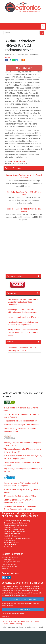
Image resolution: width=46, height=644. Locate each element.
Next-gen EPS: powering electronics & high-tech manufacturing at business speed (24, 332)
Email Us (5, 568)
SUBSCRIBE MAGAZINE (23, 609)
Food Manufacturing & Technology (16, 525)
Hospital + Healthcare (11, 543)
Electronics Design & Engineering (16, 523)
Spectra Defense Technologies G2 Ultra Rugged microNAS (24, 176)
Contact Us (15, 621)
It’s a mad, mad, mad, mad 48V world (24, 317)
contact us (5, 617)
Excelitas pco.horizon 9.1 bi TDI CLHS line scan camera (24, 210)
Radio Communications (12, 534)
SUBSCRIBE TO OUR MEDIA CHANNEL (23, 599)
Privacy (6, 624)
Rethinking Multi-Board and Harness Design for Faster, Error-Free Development (23, 302)
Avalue (8, 57)
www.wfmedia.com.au (9, 566)
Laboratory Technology (12, 527)
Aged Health (8, 547)
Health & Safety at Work (12, 536)
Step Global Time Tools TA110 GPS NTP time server (24, 193)
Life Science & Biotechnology (14, 529)
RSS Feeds (35, 621)
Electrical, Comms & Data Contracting (17, 521)
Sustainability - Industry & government (17, 538)
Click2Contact (24, 68)
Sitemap (19, 624)
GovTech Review (10, 545)
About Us (6, 621)
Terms (12, 624)
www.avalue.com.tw (18, 161)
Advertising (25, 621)
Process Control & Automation (14, 532)
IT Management (9, 540)
